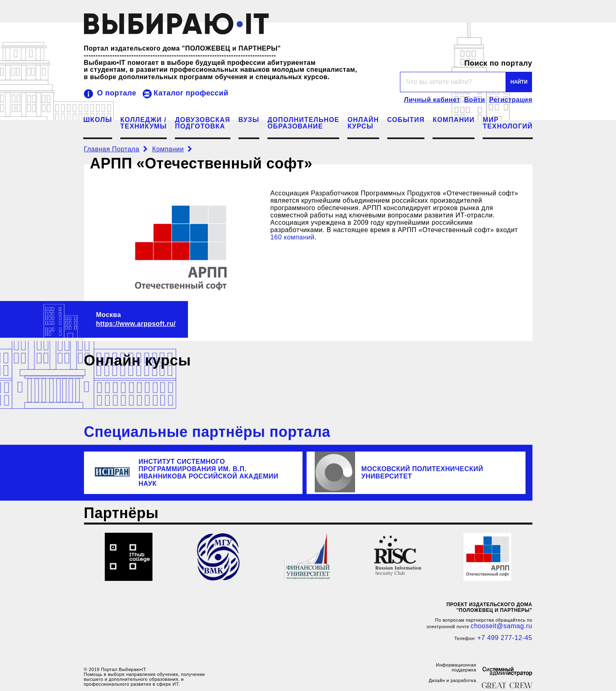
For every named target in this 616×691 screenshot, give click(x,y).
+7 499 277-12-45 (505, 638)
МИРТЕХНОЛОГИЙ (508, 123)
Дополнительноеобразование (303, 123)
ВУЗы (249, 120)
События (406, 120)
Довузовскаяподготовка (203, 123)
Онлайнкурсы (363, 123)
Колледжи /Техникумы (144, 123)
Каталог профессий (191, 93)
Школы (98, 120)
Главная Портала (112, 149)
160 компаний (293, 237)
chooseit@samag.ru (501, 626)
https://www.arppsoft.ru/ (136, 324)
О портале (117, 93)
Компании (454, 120)
